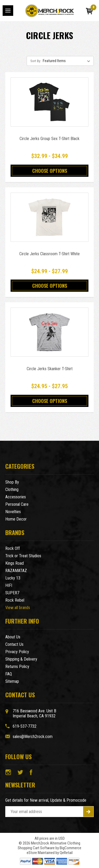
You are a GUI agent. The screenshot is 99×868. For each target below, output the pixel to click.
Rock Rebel (15, 600)
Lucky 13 (13, 578)
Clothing (12, 489)
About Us (13, 637)
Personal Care (17, 504)
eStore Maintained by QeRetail (50, 853)
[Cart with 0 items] (89, 11)
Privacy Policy (17, 652)
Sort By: (36, 61)
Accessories (16, 497)
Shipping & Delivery (21, 659)
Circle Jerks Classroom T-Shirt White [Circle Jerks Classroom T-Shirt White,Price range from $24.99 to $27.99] (49, 254)
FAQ (9, 674)
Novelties (13, 512)
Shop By (12, 482)
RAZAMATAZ (16, 571)
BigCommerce (70, 848)
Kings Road (15, 563)
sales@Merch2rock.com (33, 737)
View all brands (18, 608)
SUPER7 (12, 593)
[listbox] (68, 61)
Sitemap (12, 681)
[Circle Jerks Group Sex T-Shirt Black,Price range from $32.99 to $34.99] (49, 102)
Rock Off (13, 548)
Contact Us (14, 644)
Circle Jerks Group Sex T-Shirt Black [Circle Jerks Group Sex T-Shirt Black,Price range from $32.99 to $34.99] (49, 139)
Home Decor (16, 519)
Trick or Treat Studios (23, 556)
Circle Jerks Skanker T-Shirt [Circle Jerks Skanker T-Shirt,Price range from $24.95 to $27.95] (50, 369)
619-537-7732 (25, 726)
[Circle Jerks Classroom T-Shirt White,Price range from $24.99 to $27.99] (49, 217)
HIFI (9, 585)
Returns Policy (17, 667)
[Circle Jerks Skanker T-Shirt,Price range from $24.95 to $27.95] (49, 332)
